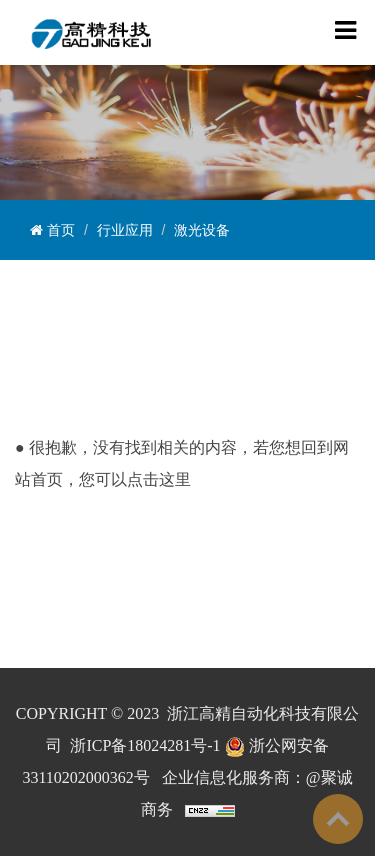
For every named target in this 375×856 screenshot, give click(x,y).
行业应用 (125, 230)
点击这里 (159, 479)
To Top (338, 819)
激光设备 (202, 230)
